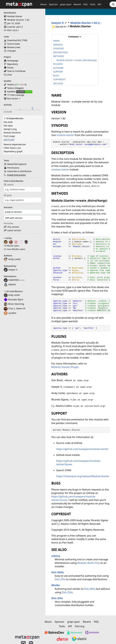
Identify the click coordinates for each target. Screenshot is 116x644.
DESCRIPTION (60, 52)
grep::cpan (66, 4)
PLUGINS (58, 64)
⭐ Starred (60, 27)
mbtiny (56, 556)
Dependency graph (13, 151)
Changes (12, 51)
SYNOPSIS (58, 48)
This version (13, 227)
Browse (11, 47)
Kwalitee (11, 91)
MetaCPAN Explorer (17, 164)
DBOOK (10, 284)
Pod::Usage (9, 136)
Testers (11, 85)
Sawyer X (10, 270)
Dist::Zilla (60, 579)
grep (8, 195)
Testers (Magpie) (15, 88)
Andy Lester (12, 295)
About (44, 4)
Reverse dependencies (15, 144)
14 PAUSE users (11, 246)
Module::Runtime (12, 133)
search (9, 185)
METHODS (58, 56)
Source (11, 44)
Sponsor (53, 4)
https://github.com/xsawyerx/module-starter (82, 449)
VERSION (58, 45)
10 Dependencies (13, 118)
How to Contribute (16, 71)
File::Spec (8, 126)
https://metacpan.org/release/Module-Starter (83, 476)
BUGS (56, 75)
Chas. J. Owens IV (15, 308)
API (99, 4)
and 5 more (9, 140)
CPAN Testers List (12, 148)
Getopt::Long (10, 129)
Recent (77, 4)
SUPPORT (58, 72)
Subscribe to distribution (19, 171)
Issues (10, 68)
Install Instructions (17, 175)
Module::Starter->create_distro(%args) (77, 60)
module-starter (65, 135)
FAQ (85, 4)
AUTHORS (58, 68)
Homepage (13, 61)
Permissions (13, 168)
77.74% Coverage (16, 95)
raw (17, 44)
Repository (13, 64)
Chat (10, 75)
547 (17, 85)
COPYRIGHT (59, 79)
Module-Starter (15, 16)
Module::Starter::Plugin (65, 367)
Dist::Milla (58, 572)
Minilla (56, 585)
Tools (93, 4)
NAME (56, 41)
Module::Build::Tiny (89, 563)
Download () (17, 40)
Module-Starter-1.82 (84, 23)
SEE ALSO (58, 83)
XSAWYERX (11, 280)
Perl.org (80, 626)
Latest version (14, 230)
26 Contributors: (13, 291)
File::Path (8, 122)
